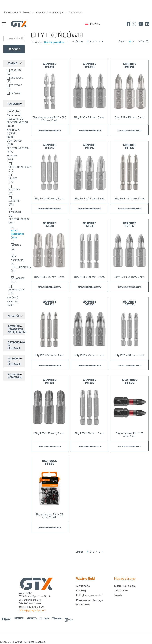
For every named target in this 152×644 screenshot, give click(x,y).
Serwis (118, 595)
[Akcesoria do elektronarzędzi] (15, 122)
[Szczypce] (15, 190)
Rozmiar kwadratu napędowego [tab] (16, 329)
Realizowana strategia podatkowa (89, 602)
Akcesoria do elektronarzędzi (50, 12)
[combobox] (14, 38)
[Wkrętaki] (15, 201)
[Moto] (15, 115)
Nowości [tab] (14, 316)
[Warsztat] (15, 303)
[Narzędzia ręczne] (15, 133)
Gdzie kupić (14, 50)
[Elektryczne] (15, 290)
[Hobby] (15, 111)
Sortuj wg (36, 42)
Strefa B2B (121, 590)
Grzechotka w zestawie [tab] (16, 345)
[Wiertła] (15, 245)
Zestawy (27, 12)
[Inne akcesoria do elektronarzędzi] (15, 262)
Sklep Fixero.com (125, 586)
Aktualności (83, 586)
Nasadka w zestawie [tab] (14, 361)
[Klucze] (15, 178)
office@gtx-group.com (33, 610)
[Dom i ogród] (15, 142)
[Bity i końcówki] (15, 232)
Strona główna (11, 12)
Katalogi (81, 590)
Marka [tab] (12, 63)
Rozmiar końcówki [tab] (15, 376)
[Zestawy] (15, 157)
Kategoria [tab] (15, 104)
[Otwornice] (15, 278)
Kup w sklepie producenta (49, 130)
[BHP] (15, 297)
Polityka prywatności (89, 595)
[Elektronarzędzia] (15, 150)
